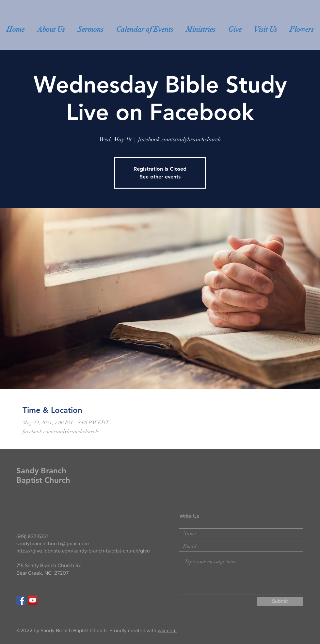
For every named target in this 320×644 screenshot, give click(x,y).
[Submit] (280, 602)
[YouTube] (33, 600)
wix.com (167, 630)
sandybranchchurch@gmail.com (53, 543)
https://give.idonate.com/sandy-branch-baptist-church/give (83, 551)
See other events (160, 177)
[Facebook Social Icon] (21, 600)
